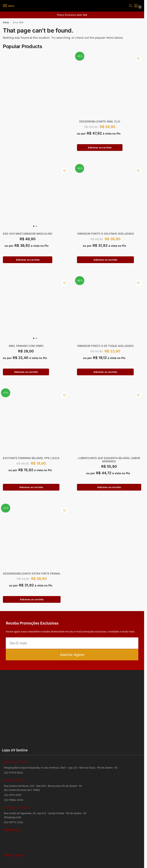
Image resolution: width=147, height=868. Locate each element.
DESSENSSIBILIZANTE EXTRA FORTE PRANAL (32, 575)
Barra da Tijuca (16, 764)
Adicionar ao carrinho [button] (100, 148)
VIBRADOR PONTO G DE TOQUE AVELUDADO (105, 347)
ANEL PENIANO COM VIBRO (26, 347)
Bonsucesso (14, 782)
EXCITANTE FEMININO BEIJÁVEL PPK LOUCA (31, 459)
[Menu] (9, 6)
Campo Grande (16, 809)
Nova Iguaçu (14, 857)
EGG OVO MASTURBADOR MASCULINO (28, 234)
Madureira (12, 832)
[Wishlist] (138, 59)
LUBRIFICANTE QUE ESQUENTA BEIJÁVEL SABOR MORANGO (109, 461)
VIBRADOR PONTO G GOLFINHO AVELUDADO (105, 234)
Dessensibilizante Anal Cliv (100, 121)
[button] (137, 6)
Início (6, 22)
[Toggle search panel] (131, 6)
